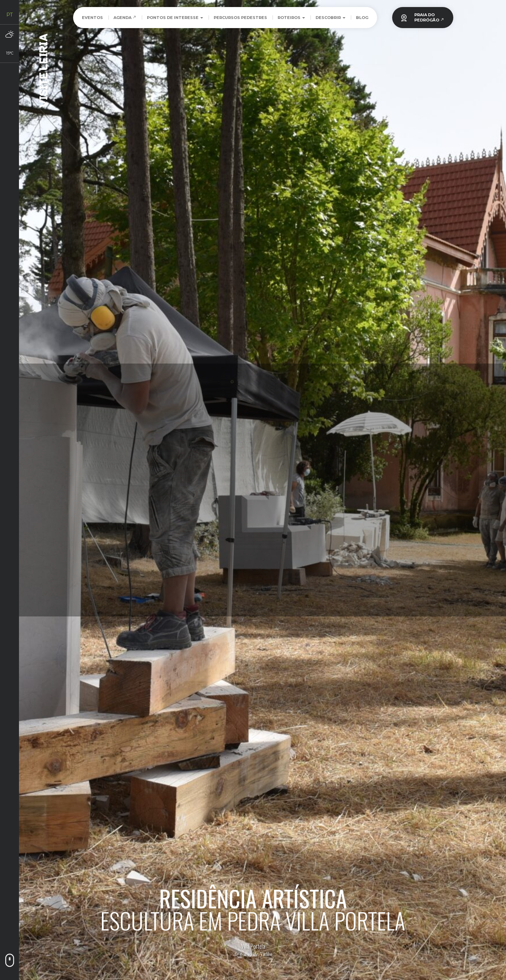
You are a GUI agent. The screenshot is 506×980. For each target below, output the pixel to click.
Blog (362, 18)
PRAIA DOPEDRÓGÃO (429, 17)
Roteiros (291, 18)
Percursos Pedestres (240, 18)
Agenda (125, 18)
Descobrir (330, 18)
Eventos (92, 18)
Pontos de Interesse (175, 18)
